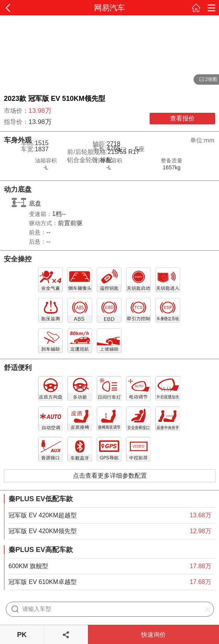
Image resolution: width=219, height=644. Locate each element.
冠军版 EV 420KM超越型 (43, 515)
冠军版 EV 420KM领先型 (43, 531)
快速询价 (153, 635)
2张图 (205, 80)
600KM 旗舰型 (28, 566)
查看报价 (182, 118)
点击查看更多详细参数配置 (110, 476)
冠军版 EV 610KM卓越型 (43, 582)
